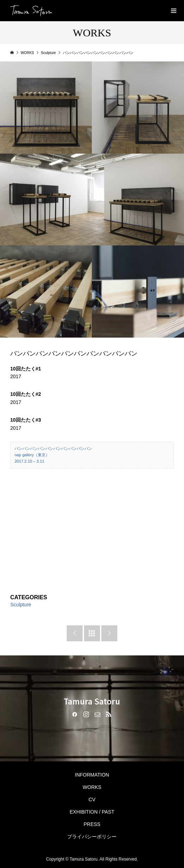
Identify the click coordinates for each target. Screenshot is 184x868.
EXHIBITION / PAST (92, 812)
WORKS (92, 787)
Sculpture (21, 605)
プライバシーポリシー (92, 837)
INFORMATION (92, 775)
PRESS (92, 824)
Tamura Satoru (92, 701)
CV (92, 799)
